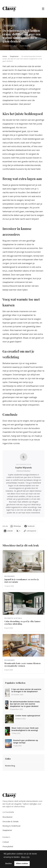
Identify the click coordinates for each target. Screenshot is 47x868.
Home (5, 56)
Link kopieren (30, 531)
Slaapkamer (14, 56)
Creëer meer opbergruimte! (28, 716)
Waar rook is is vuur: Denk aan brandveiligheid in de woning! (25, 729)
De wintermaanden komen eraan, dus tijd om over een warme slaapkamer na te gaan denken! (25, 704)
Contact (6, 842)
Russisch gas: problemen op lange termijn (26, 742)
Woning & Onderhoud (11, 826)
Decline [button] (8, 864)
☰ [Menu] (43, 9)
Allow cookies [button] (22, 864)
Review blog (10, 766)
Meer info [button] (25, 857)
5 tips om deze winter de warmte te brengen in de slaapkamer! (26, 690)
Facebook (29, 526)
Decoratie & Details (11, 821)
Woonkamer (8, 817)
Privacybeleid (8, 846)
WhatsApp (16, 526)
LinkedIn (8, 531)
